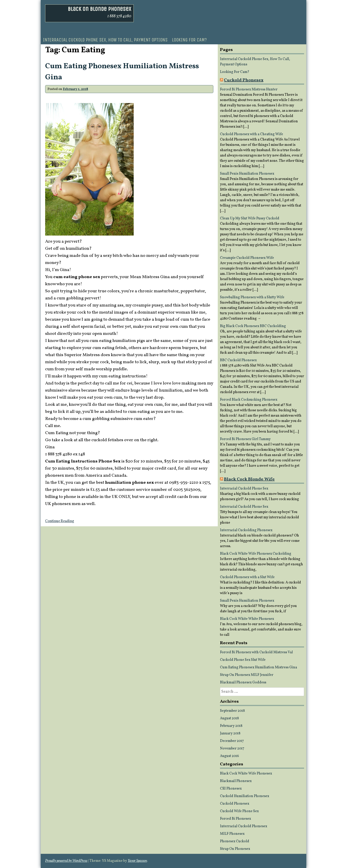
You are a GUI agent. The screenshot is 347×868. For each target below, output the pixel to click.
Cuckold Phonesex (244, 80)
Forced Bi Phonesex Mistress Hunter (249, 90)
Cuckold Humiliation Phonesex (245, 796)
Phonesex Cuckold (235, 841)
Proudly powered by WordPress (66, 861)
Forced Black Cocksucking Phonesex (249, 400)
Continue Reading (60, 521)
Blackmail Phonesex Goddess (243, 683)
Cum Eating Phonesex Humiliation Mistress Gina (258, 667)
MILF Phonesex (232, 834)
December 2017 (232, 741)
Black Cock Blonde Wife (249, 479)
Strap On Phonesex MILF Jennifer (247, 675)
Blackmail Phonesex (236, 781)
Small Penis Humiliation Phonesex (247, 174)
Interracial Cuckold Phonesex (244, 826)
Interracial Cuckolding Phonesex (246, 530)
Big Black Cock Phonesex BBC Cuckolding (253, 326)
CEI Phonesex (231, 789)
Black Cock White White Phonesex (247, 619)
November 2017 (232, 749)
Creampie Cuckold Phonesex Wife (247, 258)
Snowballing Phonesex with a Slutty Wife (252, 297)
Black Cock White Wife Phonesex (246, 774)
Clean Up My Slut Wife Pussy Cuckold (250, 218)
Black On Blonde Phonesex (99, 9)
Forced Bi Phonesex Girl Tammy (245, 439)
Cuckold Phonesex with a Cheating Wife (252, 134)
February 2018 (231, 726)
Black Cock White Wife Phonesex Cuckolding (256, 554)
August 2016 (229, 756)
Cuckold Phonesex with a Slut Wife (247, 577)
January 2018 (230, 733)
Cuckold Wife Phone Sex (239, 811)
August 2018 (229, 718)
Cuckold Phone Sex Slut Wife (243, 660)
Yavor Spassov (137, 861)
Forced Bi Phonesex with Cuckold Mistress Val (256, 652)
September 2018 (232, 711)
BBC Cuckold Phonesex (238, 360)
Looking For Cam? (189, 40)
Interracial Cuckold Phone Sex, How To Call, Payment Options (105, 40)
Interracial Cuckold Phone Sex (244, 489)
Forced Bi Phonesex (235, 819)
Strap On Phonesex (235, 849)
